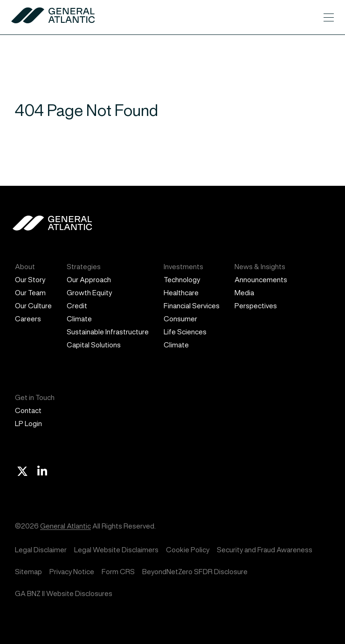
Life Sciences (185, 332)
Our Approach (89, 280)
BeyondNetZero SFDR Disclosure (195, 572)
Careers (28, 319)
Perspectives (256, 306)
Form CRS (118, 572)
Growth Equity (89, 293)
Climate (79, 319)
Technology (182, 280)
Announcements (261, 280)
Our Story (30, 280)
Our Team (30, 293)
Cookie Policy (188, 550)
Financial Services (192, 306)
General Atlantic (66, 526)
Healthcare (181, 293)
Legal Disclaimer (41, 550)
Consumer (180, 319)
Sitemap (28, 572)
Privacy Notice (72, 572)
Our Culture (33, 306)
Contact (28, 410)
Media (244, 293)
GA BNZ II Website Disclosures (64, 593)
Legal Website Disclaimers (116, 550)
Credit (77, 306)
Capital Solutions (94, 345)
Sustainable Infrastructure (108, 332)
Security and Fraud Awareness (265, 550)
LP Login (28, 424)
